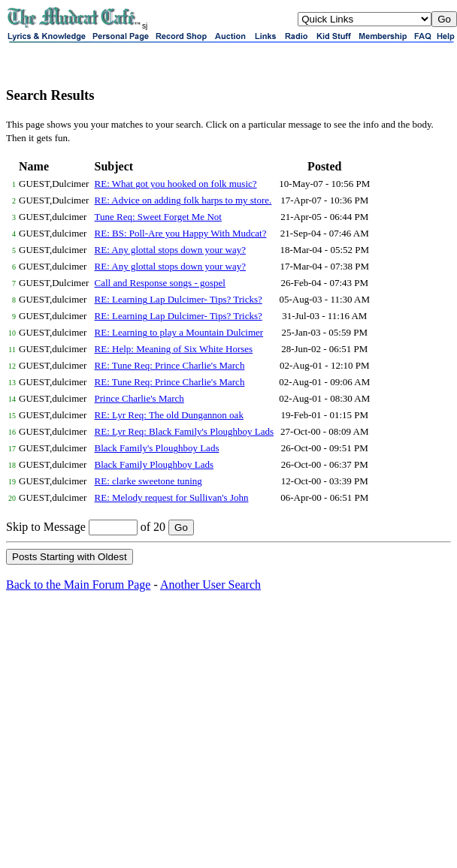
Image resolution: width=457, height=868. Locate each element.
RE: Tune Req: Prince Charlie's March (170, 365)
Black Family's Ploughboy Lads (157, 448)
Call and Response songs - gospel (160, 283)
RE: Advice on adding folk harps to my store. (183, 200)
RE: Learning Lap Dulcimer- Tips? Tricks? (179, 299)
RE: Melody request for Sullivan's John (172, 497)
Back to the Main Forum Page (78, 585)
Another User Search (210, 585)
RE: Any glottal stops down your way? (171, 250)
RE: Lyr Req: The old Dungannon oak (169, 415)
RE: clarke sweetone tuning (148, 481)
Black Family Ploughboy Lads (154, 464)
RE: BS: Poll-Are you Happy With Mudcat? (181, 233)
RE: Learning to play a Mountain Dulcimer (179, 332)
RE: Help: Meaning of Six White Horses (174, 349)
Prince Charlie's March (139, 398)
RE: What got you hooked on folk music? (176, 184)
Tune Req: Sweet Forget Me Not (158, 217)
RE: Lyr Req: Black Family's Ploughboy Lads (185, 431)
